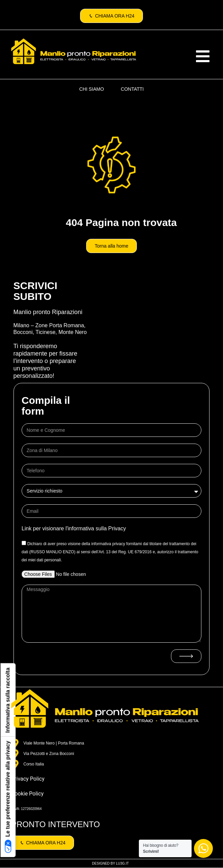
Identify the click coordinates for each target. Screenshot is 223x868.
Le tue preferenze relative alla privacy (8, 797)
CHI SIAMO (91, 89)
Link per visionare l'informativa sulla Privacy (74, 528)
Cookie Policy (27, 794)
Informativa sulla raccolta (8, 700)
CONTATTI (132, 89)
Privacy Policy (28, 779)
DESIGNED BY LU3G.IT (110, 863)
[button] (203, 56)
